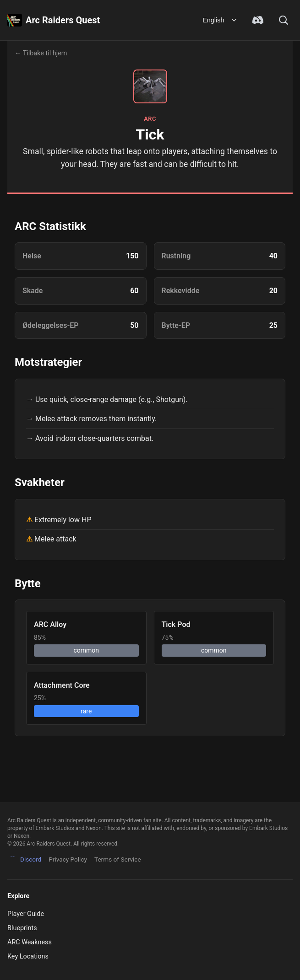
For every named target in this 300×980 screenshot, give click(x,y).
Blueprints (22, 928)
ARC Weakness (30, 942)
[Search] (284, 20)
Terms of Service (118, 859)
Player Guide (26, 914)
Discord (24, 860)
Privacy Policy (68, 859)
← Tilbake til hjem (41, 53)
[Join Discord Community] (258, 20)
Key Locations (28, 956)
